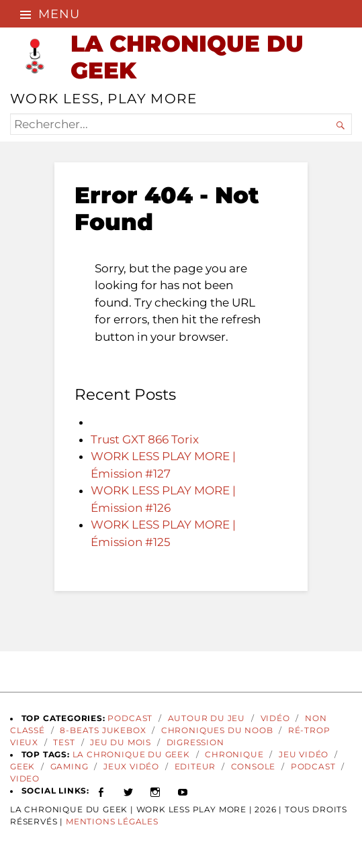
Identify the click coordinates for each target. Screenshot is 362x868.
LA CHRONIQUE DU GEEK (187, 57)
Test (64, 743)
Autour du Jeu (207, 718)
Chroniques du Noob (217, 730)
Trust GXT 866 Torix (145, 439)
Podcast (130, 718)
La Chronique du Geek (131, 755)
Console (254, 767)
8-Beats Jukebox (103, 730)
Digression (195, 743)
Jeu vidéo (304, 755)
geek (22, 767)
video (25, 779)
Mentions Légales (112, 822)
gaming (70, 767)
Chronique (234, 755)
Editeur (195, 767)
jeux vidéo (131, 767)
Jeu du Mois (121, 743)
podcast (313, 767)
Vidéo (275, 718)
